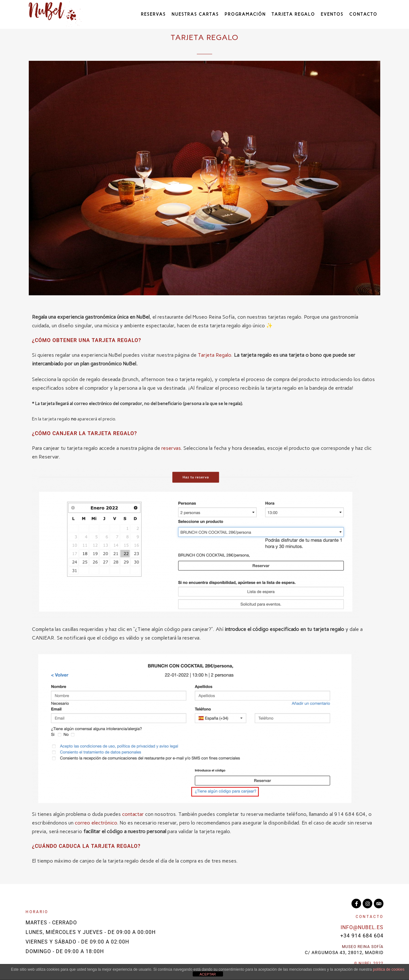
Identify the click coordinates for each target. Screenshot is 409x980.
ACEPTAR (208, 974)
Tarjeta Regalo (214, 355)
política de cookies (389, 969)
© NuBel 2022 (369, 963)
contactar (133, 814)
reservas (171, 448)
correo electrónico (96, 823)
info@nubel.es (362, 927)
